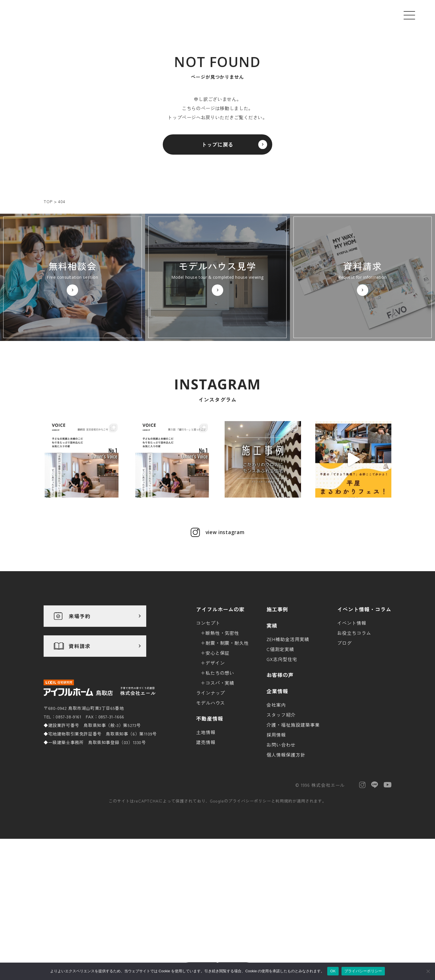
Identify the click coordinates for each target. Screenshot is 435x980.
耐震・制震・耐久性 (227, 700)
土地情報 (206, 789)
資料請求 (80, 703)
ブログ (344, 700)
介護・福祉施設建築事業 (293, 781)
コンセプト (208, 680)
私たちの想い (220, 730)
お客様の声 (280, 732)
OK (333, 971)
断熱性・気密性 (222, 690)
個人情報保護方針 (286, 811)
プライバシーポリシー (250, 858)
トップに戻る (218, 147)
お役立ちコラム (354, 690)
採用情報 (276, 791)
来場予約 (80, 673)
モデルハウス (211, 759)
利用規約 (284, 858)
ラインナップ (211, 749)
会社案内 (276, 761)
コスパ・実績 (220, 739)
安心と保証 (218, 710)
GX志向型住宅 (282, 716)
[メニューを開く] (409, 15)
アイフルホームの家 (220, 666)
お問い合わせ (281, 801)
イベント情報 (352, 680)
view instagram (225, 589)
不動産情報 (210, 775)
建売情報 (206, 799)
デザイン (215, 720)
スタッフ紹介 (281, 771)
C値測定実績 (280, 706)
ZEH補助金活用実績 (288, 696)
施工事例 (277, 666)
